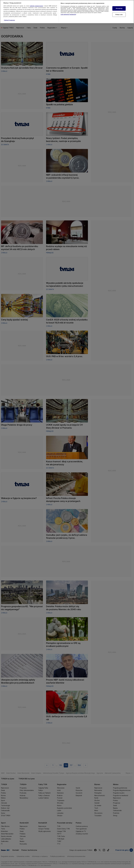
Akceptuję (119, 6)
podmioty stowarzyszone (36, 4)
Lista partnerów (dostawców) (68, 12)
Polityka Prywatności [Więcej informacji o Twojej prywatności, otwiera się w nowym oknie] (9, 18)
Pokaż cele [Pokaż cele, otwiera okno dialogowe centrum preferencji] (119, 13)
